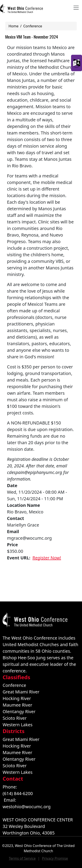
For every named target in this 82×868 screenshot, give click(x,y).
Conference (33, 26)
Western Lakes (18, 725)
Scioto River (15, 718)
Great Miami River (21, 692)
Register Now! (47, 558)
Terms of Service (22, 858)
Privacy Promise (55, 858)
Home (14, 26)
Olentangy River (19, 712)
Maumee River (17, 705)
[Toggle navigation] (76, 8)
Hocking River (17, 698)
